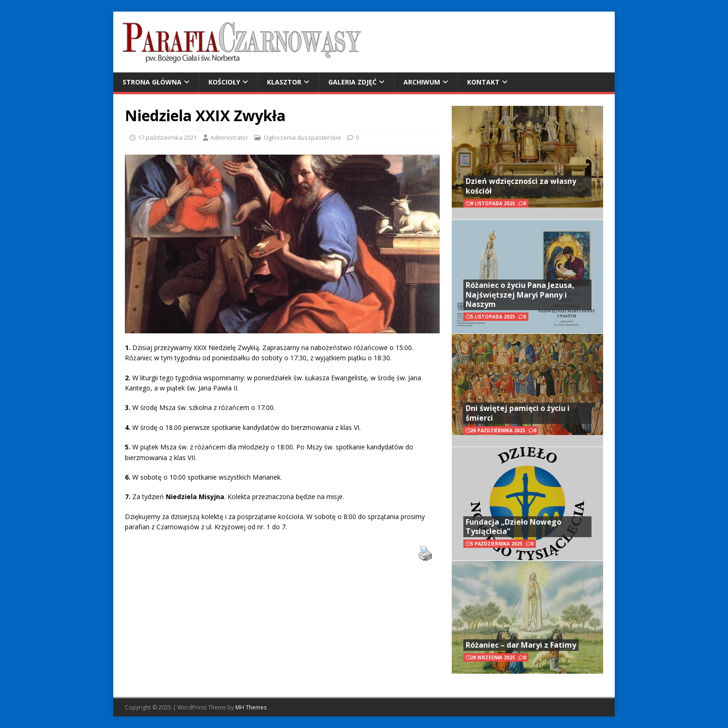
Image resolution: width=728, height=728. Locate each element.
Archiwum (422, 82)
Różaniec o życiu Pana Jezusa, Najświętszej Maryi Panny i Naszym (520, 295)
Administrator (229, 137)
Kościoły (224, 82)
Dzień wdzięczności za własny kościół (521, 186)
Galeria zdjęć (352, 82)
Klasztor (284, 82)
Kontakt (483, 82)
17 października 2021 (167, 137)
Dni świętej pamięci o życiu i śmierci (518, 413)
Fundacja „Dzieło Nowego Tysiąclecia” (513, 527)
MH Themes (251, 707)
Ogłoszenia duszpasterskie (302, 137)
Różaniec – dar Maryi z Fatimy (521, 645)
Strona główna (152, 82)
